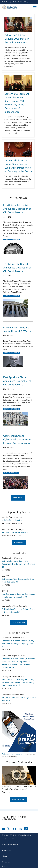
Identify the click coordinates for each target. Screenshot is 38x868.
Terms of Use (6, 850)
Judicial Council (11, 473)
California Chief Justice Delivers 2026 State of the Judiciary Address (17, 39)
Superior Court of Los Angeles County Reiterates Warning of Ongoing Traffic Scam (18, 644)
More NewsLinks (19, 622)
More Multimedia (19, 800)
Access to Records (8, 839)
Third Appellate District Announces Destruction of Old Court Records (17, 268)
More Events (19, 543)
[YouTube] (3, 829)
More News (18, 498)
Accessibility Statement (10, 845)
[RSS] (26, 829)
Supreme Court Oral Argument (15, 532)
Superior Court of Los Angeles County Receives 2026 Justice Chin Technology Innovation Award (18, 683)
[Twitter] (9, 829)
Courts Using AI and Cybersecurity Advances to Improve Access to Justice (17, 440)
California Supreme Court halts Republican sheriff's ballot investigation (18, 564)
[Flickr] (15, 829)
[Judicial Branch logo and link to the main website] (19, 2)
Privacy (4, 856)
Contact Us (6, 862)
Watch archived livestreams (12, 754)
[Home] (17, 7)
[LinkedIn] (20, 829)
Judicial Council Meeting (12, 520)
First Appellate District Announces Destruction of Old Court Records (17, 381)
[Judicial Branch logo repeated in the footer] (19, 835)
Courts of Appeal (12, 240)
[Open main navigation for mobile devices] (35, 7)
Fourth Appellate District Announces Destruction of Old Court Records (17, 209)
